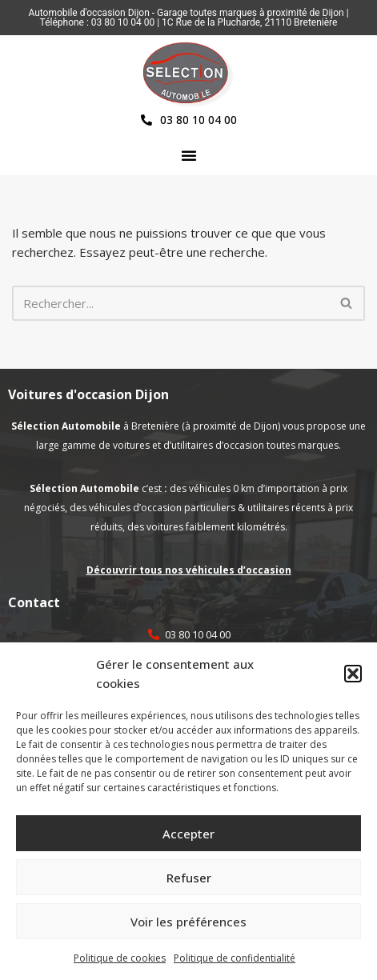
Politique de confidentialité (235, 958)
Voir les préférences (188, 922)
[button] (353, 674)
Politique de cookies (120, 958)
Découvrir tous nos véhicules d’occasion (189, 570)
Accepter (188, 834)
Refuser (189, 878)
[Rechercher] (170, 303)
